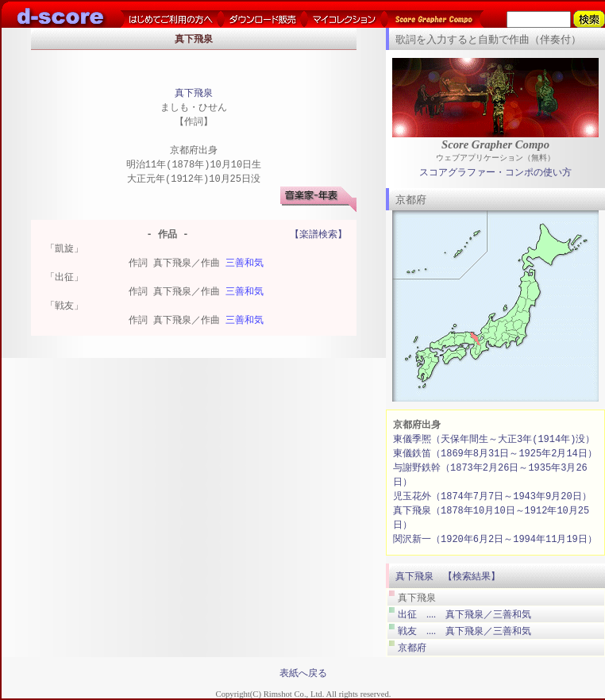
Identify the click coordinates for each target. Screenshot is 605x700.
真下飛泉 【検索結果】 (448, 576)
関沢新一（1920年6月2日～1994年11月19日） (495, 539)
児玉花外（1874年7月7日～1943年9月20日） (492, 496)
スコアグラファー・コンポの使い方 (495, 173)
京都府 (412, 648)
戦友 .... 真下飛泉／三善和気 (464, 631)
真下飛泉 (194, 94)
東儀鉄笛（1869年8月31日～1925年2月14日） (495, 454)
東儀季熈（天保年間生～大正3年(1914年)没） (494, 439)
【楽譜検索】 (318, 235)
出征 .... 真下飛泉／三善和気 (464, 614)
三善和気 (245, 264)
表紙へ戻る (303, 673)
